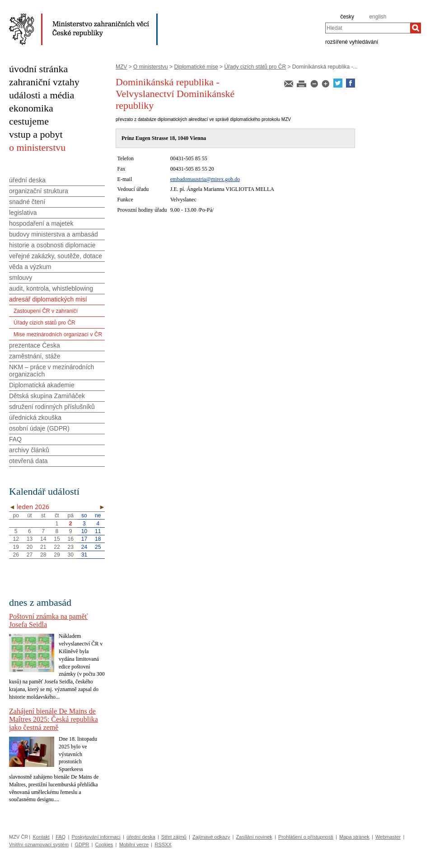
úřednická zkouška (35, 418)
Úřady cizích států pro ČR (255, 67)
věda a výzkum (30, 267)
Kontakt (41, 837)
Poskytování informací (96, 837)
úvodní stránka (38, 69)
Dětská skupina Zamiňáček (47, 396)
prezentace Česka (35, 345)
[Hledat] (416, 28)
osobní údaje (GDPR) (39, 428)
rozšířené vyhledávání (352, 42)
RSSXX (163, 845)
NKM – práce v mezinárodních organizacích (51, 371)
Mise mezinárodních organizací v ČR (58, 334)
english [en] (378, 17)
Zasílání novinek (254, 837)
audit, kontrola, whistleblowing (51, 288)
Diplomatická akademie (42, 385)
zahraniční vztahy (44, 82)
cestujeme (29, 121)
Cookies (104, 845)
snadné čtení (27, 202)
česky (347, 17)
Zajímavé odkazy (211, 837)
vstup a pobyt (36, 134)
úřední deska (27, 180)
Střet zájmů (174, 837)
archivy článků (29, 450)
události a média (42, 95)
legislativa (23, 213)
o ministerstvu (37, 147)
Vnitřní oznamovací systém (39, 845)
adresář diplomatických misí (48, 299)
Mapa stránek (354, 837)
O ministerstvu (151, 67)
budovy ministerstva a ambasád (54, 234)
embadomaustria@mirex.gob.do (205, 179)
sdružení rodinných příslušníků (52, 407)
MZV (121, 67)
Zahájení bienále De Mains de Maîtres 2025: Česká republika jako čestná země (54, 719)
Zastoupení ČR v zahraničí (46, 311)
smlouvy (21, 278)
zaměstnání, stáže (35, 356)
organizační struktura (39, 191)
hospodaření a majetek (41, 223)
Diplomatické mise (196, 67)
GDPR (82, 845)
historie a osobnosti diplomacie (52, 245)
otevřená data (28, 461)
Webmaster (388, 837)
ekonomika (31, 108)
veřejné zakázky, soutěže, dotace (56, 256)
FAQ (15, 439)
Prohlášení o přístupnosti (306, 837)
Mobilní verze (134, 845)
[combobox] (368, 28)
